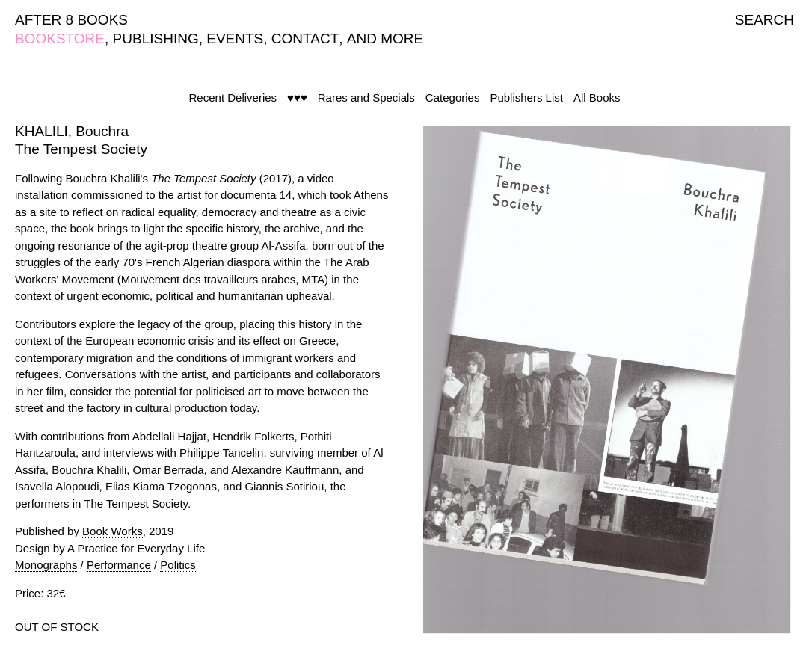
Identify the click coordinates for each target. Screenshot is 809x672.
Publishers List (526, 98)
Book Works (113, 531)
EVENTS (235, 38)
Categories (453, 98)
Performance (119, 565)
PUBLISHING (156, 38)
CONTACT (305, 38)
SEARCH (765, 20)
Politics (178, 565)
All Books (597, 98)
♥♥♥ (297, 98)
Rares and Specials (366, 98)
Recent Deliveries (233, 98)
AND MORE (385, 38)
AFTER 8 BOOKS (71, 20)
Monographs (46, 565)
